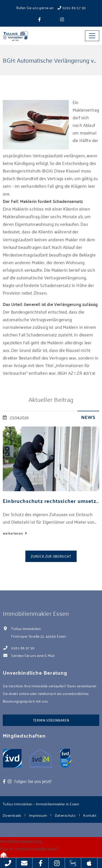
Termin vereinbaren (51, 720)
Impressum (38, 815)
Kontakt (90, 815)
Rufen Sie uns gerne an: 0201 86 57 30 (51, 7)
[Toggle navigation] (92, 36)
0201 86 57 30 (23, 648)
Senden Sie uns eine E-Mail (33, 655)
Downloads (12, 815)
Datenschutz (65, 815)
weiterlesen (13, 533)
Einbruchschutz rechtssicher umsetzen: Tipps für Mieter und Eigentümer (51, 501)
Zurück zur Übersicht (51, 556)
